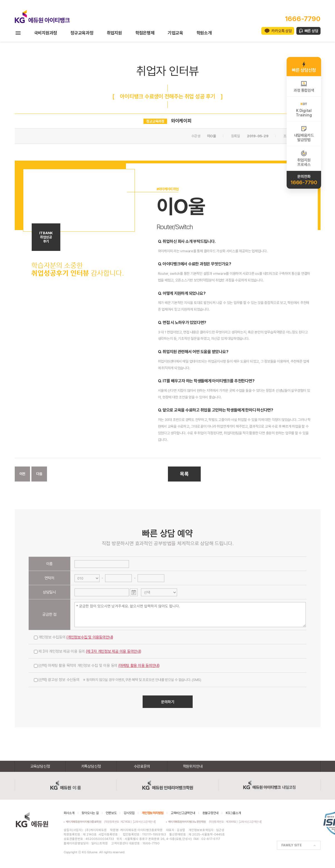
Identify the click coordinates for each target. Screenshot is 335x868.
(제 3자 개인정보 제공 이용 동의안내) (114, 651)
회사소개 (69, 813)
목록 (184, 474)
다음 (39, 474)
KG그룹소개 (233, 813)
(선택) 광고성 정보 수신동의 (118, 680)
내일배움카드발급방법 (304, 134)
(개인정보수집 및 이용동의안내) (90, 637)
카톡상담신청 (91, 766)
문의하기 (168, 702)
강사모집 (129, 813)
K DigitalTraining (304, 109)
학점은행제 (145, 33)
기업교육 (175, 33)
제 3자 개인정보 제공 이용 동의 (88, 651)
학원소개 (204, 33)
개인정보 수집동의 (74, 637)
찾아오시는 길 (90, 813)
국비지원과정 (46, 33)
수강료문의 (142, 766)
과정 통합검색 (304, 86)
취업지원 (114, 33)
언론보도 (111, 813)
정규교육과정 (82, 33)
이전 (23, 474)
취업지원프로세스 (304, 158)
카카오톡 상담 (281, 31)
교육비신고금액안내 (183, 813)
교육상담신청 (40, 766)
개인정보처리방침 (153, 813)
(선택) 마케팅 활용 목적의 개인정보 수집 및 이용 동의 (97, 665)
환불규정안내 (211, 813)
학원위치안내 (193, 766)
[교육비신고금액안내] (144, 822)
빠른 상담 (311, 31)
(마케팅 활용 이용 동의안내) (139, 665)
